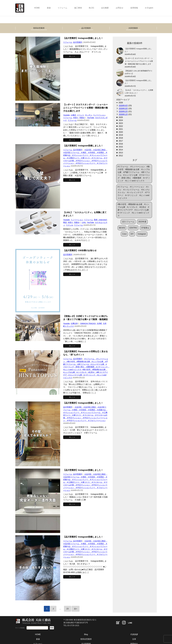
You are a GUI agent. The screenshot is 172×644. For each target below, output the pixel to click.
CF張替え (145, 228)
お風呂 (73, 115)
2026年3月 (123, 109)
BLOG (91, 8)
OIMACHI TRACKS (88, 323)
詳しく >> (72, 56)
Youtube (66, 115)
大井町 (99, 323)
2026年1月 (123, 114)
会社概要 (105, 8)
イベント (81, 115)
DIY (132, 234)
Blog (86, 634)
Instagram (142, 234)
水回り (76, 118)
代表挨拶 (134, 634)
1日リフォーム (128, 222)
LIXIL (84, 222)
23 (68, 609)
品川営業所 (86, 28)
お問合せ (120, 8)
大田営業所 (133, 28)
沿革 (134, 639)
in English (149, 8)
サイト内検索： (21, 628)
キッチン (89, 115)
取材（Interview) (101, 220)
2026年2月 (123, 111)
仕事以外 (74, 323)
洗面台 (82, 118)
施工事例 (78, 8)
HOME (37, 8)
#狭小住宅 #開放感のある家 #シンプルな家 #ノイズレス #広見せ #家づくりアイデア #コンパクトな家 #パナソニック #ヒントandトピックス (134, 210)
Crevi (124, 234)
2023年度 (142, 222)
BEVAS (122, 228)
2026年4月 (123, 106)
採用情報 (134, 8)
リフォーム (62, 8)
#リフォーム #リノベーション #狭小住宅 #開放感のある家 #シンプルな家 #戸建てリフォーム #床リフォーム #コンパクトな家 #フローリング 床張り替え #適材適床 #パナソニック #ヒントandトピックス (86, 364)
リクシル (70, 225)
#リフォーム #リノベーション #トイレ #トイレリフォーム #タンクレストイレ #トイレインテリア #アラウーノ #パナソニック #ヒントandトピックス (134, 192)
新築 (49, 8)
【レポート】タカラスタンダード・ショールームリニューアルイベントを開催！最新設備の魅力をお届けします (139, 61)
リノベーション (99, 115)
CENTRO (133, 228)
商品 (65, 222)
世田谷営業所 (39, 28)
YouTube (91, 118)
